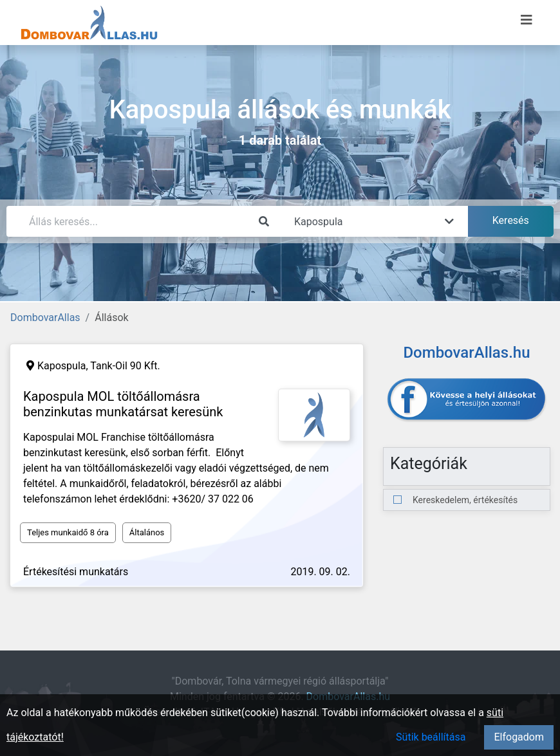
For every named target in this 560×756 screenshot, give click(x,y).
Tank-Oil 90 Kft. (125, 366)
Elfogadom (519, 737)
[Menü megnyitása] (527, 20)
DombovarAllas (45, 318)
